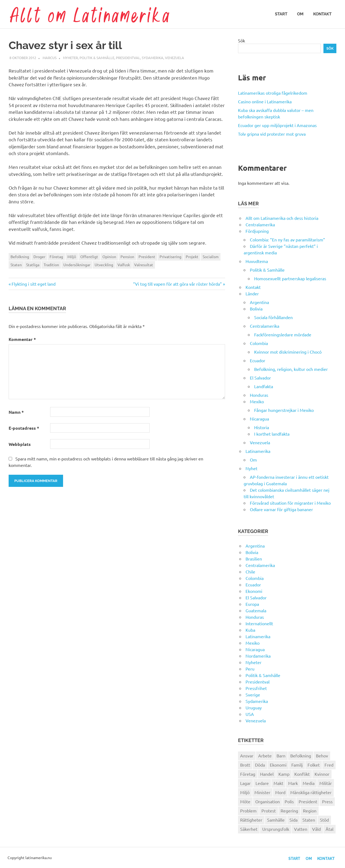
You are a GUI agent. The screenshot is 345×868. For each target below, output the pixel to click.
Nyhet (251, 468)
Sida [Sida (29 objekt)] (294, 820)
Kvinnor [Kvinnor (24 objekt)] (322, 774)
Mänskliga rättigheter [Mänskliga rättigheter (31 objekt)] (311, 792)
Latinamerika (258, 451)
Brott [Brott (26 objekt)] (245, 765)
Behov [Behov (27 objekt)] (322, 756)
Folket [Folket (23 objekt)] (314, 765)
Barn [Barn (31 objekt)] (281, 756)
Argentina (259, 302)
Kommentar (22, 339)
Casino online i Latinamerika (265, 101)
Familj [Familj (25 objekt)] (297, 765)
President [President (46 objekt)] (308, 801)
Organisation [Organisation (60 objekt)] (268, 801)
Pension (127, 257)
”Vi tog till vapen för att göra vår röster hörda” (177, 284)
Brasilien (254, 559)
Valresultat (144, 265)
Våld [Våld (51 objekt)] (316, 829)
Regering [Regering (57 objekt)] (289, 811)
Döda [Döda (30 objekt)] (260, 765)
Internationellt (259, 623)
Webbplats (20, 444)
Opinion (109, 257)
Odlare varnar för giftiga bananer (281, 509)
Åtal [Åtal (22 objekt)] (330, 829)
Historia (262, 427)
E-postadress (24, 428)
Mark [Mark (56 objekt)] (293, 783)
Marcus (50, 58)
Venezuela (175, 58)
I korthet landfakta (272, 434)
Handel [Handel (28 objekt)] (267, 774)
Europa (252, 604)
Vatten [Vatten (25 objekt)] (301, 829)
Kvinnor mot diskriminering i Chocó (288, 352)
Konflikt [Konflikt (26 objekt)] (302, 774)
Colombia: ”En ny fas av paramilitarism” (287, 240)
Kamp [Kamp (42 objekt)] (284, 774)
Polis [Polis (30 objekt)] (289, 801)
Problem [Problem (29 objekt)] (248, 811)
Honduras (259, 395)
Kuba (250, 630)
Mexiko (257, 401)
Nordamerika (258, 656)
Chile (250, 572)
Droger (39, 257)
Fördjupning (257, 231)
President (147, 257)
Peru (250, 669)
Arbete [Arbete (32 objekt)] (265, 756)
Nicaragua (259, 419)
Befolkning (20, 257)
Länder (252, 293)
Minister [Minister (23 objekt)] (262, 792)
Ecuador (258, 360)
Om (300, 14)
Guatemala (256, 610)
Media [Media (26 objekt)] (309, 783)
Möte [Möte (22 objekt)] (245, 801)
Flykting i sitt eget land (33, 284)
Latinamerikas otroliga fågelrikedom (273, 93)
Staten (16, 265)
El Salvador (260, 378)
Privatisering (170, 257)
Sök (241, 40)
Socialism (211, 257)
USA (250, 714)
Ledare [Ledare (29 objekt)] (262, 783)
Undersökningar (77, 265)
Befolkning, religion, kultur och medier (291, 369)
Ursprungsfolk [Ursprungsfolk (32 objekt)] (276, 829)
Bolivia (256, 309)
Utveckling (104, 265)
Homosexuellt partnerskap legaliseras (290, 278)
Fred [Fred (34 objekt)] (329, 765)
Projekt (192, 257)
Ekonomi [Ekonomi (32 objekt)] (278, 765)
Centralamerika (260, 224)
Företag (56, 257)
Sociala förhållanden (273, 317)
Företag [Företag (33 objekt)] (248, 774)
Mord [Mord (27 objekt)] (280, 792)
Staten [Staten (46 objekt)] (309, 820)
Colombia (259, 343)
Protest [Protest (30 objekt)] (269, 811)
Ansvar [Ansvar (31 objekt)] (247, 756)
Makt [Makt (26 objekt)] (278, 783)
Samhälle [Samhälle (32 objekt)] (276, 820)
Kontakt (322, 14)
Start (281, 14)
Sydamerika (153, 58)
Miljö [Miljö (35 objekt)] (245, 792)
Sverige (253, 695)
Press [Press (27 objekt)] (327, 801)
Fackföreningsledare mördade (283, 334)
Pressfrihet (256, 688)
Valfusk (124, 265)
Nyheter (70, 58)
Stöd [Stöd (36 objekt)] (324, 820)
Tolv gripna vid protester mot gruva (272, 134)
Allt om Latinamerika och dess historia (282, 218)
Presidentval (128, 58)
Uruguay (254, 708)
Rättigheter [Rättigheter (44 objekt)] (251, 820)
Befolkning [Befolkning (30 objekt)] (301, 756)
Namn (16, 412)
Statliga (33, 265)
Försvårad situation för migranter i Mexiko (290, 503)
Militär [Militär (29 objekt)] (326, 783)
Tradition (51, 265)
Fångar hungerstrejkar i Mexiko (284, 410)
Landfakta (264, 386)
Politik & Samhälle (97, 58)
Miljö (72, 257)
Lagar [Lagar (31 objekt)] (245, 783)
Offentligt (89, 257)
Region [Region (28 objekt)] (310, 811)
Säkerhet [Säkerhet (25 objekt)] (249, 829)
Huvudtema (257, 261)
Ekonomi (254, 591)
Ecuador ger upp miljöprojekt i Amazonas (277, 125)
